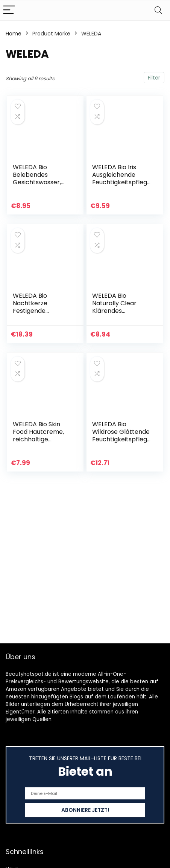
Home (14, 34)
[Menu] (9, 10)
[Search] (158, 10)
